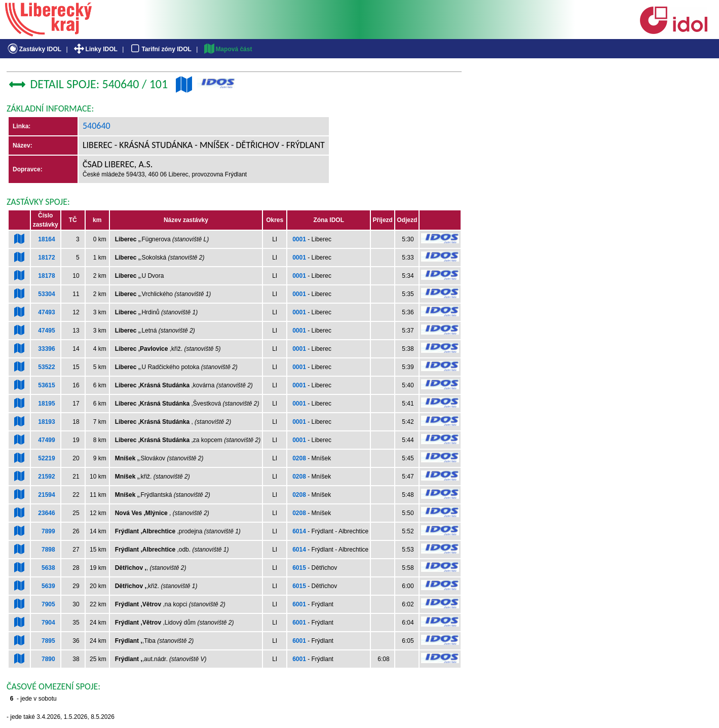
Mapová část (228, 49)
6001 (299, 604)
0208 (299, 458)
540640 (97, 126)
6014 (299, 531)
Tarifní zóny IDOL (160, 49)
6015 (299, 568)
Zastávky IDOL (34, 49)
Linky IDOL (95, 49)
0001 (299, 239)
